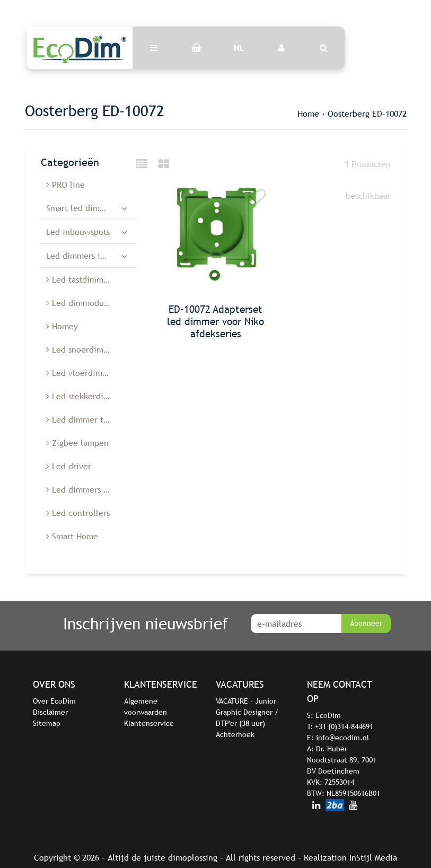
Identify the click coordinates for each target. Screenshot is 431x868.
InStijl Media (373, 857)
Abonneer (366, 623)
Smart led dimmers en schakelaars (91, 208)
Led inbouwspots (78, 232)
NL (239, 48)
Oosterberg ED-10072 (367, 113)
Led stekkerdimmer (86, 396)
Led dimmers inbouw (86, 256)
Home (308, 113)
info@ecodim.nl (342, 738)
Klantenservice (149, 723)
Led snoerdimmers (84, 349)
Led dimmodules (80, 303)
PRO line (65, 185)
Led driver (69, 466)
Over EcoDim (54, 701)
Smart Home (72, 536)
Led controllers (78, 513)
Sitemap (47, 723)
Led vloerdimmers (83, 373)
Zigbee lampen (77, 443)
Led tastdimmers (80, 279)
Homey (62, 326)
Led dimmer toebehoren (91, 419)
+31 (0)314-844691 (344, 726)
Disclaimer (50, 712)
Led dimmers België (87, 489)
